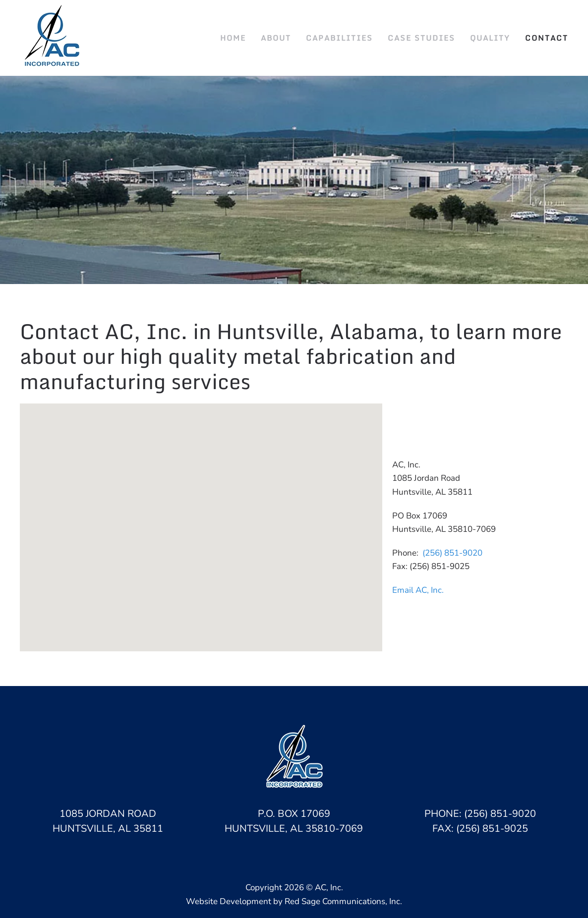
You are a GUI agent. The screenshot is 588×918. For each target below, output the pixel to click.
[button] (201, 518)
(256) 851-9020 (452, 553)
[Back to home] (53, 38)
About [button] (276, 38)
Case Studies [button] (421, 38)
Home (233, 38)
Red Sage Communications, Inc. (343, 901)
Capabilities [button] (339, 38)
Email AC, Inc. (418, 590)
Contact (547, 38)
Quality (490, 38)
